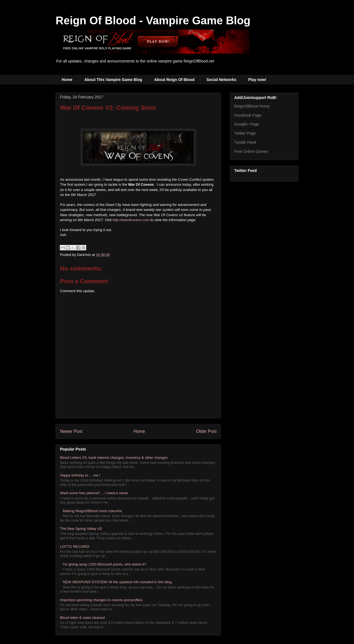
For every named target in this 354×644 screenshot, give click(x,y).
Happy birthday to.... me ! (80, 475)
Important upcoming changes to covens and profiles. (102, 600)
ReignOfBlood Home (252, 106)
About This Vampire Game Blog (113, 80)
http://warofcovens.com (131, 220)
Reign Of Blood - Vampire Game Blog (153, 20)
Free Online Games (251, 151)
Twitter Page (245, 133)
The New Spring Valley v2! (81, 529)
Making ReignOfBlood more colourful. (93, 511)
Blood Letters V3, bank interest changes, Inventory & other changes (114, 458)
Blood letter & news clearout (82, 618)
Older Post (206, 431)
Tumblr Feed (245, 142)
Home (67, 80)
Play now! (257, 80)
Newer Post (71, 431)
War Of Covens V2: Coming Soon (108, 108)
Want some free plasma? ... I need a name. (94, 493)
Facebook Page (248, 115)
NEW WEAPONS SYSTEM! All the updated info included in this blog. (118, 582)
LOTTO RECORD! (75, 547)
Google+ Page (247, 124)
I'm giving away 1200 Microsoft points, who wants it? (105, 564)
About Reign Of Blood (174, 80)
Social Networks (221, 80)
